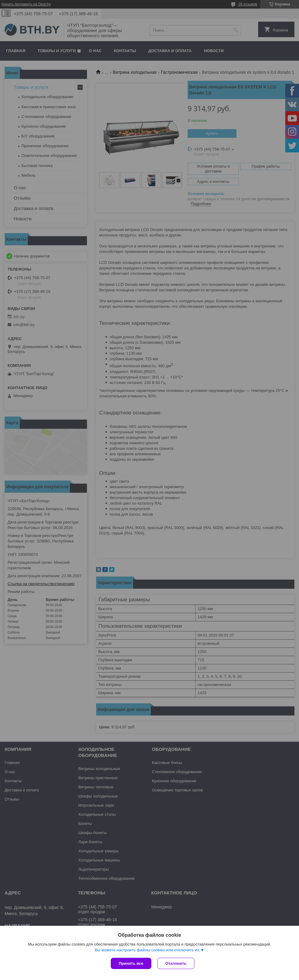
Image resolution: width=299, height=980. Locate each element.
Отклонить (176, 963)
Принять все (131, 963)
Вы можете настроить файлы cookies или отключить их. (147, 950)
